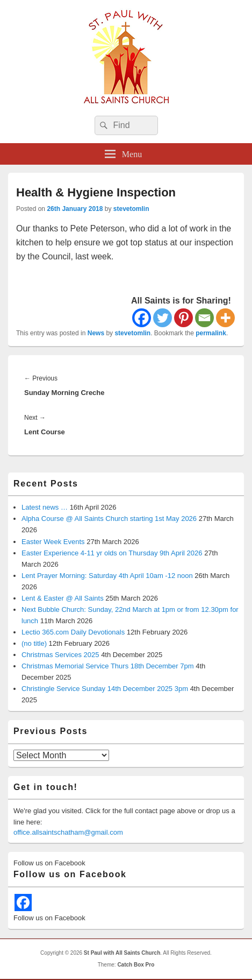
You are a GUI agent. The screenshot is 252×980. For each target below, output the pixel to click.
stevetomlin (131, 209)
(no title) (34, 643)
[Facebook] (142, 318)
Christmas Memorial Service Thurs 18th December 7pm (108, 666)
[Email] (204, 318)
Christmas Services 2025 (60, 655)
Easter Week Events (53, 542)
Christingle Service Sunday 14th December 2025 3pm (105, 689)
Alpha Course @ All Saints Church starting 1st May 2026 (109, 519)
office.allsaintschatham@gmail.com (68, 832)
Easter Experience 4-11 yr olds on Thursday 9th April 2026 (112, 553)
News (96, 333)
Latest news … (45, 507)
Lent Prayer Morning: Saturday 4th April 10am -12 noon (107, 576)
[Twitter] (163, 318)
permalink (211, 333)
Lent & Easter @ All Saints (63, 598)
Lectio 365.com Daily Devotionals (73, 632)
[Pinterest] (183, 318)
